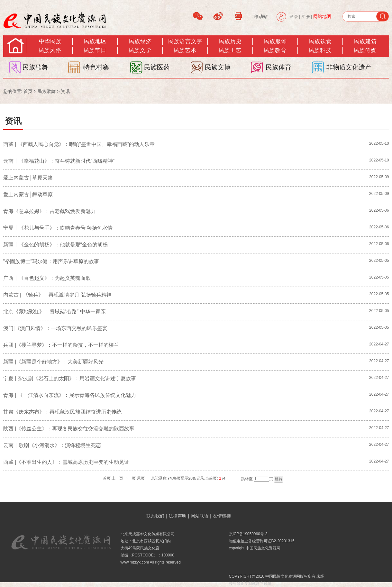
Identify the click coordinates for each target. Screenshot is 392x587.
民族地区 (95, 41)
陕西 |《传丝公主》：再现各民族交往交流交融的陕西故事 (69, 429)
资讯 (65, 91)
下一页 (130, 478)
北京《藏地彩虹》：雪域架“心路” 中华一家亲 (55, 312)
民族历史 (230, 41)
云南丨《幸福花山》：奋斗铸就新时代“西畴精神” (59, 161)
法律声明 (178, 516)
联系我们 (155, 516)
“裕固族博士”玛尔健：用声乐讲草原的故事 (51, 261)
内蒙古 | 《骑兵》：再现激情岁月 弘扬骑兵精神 (58, 295)
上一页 (117, 478)
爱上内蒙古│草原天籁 (28, 178)
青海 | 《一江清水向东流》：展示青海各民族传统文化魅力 (70, 395)
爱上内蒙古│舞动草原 (28, 194)
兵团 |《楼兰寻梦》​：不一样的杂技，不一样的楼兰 (61, 345)
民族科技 (320, 50)
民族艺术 (185, 50)
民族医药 (157, 67)
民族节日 (95, 50)
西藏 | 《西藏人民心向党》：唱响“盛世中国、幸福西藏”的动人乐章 (79, 144)
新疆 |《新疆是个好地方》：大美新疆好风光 (54, 362)
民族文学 (140, 50)
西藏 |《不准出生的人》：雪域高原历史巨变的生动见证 (66, 462)
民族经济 (140, 41)
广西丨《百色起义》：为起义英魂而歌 (47, 278)
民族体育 (278, 67)
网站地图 (322, 16)
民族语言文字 (185, 41)
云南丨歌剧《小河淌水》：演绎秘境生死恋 (52, 445)
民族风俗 (50, 50)
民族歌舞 (35, 67)
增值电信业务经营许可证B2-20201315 (262, 541)
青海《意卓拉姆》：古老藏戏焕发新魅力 (50, 211)
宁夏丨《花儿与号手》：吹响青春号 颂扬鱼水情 (58, 228)
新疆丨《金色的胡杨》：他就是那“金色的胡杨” (56, 245)
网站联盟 (200, 516)
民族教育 (275, 50)
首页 (28, 91)
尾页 (141, 478)
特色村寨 (96, 67)
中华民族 (50, 41)
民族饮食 (320, 41)
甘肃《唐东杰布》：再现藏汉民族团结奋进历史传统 (62, 412)
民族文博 (218, 67)
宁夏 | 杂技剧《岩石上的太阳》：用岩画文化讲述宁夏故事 (70, 378)
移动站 (261, 16)
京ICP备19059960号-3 (248, 534)
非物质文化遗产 (349, 67)
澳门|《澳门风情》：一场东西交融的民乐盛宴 (55, 328)
